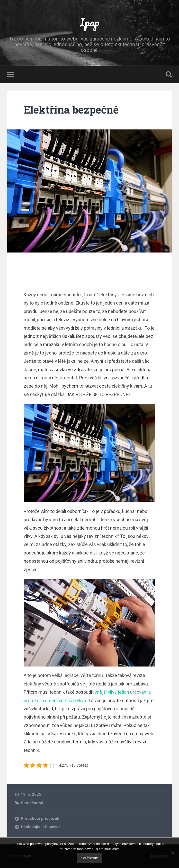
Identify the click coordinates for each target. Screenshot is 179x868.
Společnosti (32, 803)
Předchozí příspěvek (40, 819)
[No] (173, 853)
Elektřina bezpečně (71, 110)
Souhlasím (89, 858)
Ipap (90, 22)
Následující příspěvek (41, 827)
